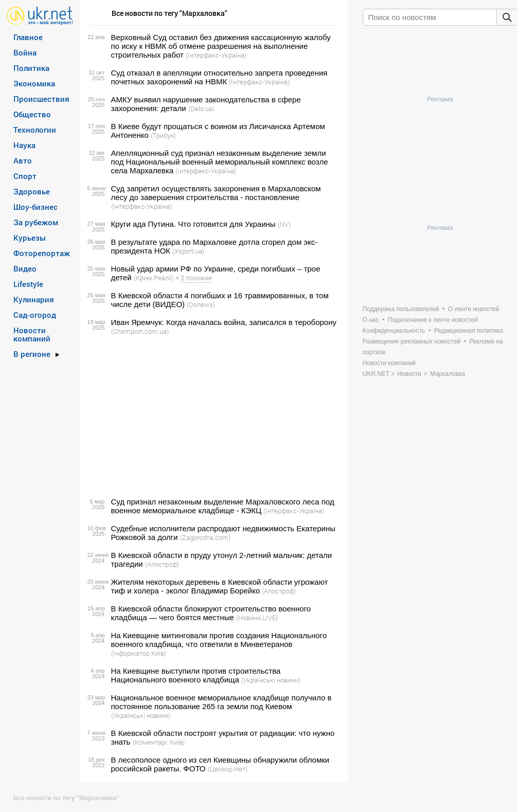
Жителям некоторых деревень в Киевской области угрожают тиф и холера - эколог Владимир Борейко (220, 586)
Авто (23, 160)
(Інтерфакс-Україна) (216, 55)
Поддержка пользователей (401, 309)
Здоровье (32, 191)
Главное (28, 37)
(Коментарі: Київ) (159, 742)
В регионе (32, 354)
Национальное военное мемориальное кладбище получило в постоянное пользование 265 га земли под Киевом (221, 702)
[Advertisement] (212, 417)
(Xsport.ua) (188, 251)
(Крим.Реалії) (154, 278)
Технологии (35, 130)
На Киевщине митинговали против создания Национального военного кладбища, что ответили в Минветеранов (219, 640)
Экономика (34, 83)
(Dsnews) (201, 304)
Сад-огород (35, 315)
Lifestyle (28, 284)
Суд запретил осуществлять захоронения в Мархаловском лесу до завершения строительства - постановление (216, 193)
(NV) (284, 224)
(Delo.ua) (201, 109)
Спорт (25, 176)
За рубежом (36, 222)
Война (25, 52)
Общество (32, 114)
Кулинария (34, 299)
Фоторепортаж (42, 253)
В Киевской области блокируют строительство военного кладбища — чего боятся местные (211, 613)
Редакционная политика (469, 331)
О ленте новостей (474, 309)
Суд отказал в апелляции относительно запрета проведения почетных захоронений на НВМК (219, 77)
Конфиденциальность (394, 331)
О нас (371, 320)
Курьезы (30, 238)
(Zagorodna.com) (205, 537)
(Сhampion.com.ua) (140, 331)
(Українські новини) (271, 680)
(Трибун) (163, 135)
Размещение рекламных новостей (412, 341)
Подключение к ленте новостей (433, 320)
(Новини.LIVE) (257, 618)
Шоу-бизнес (35, 207)
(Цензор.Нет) (228, 769)
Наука (24, 145)
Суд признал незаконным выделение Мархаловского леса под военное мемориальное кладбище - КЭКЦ (223, 506)
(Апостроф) (162, 564)
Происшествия (41, 99)
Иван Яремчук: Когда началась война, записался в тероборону (224, 322)
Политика (31, 68)
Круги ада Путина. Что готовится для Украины (193, 224)
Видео (25, 268)
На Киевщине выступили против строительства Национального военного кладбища (196, 675)
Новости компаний (32, 334)
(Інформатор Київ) (139, 653)
